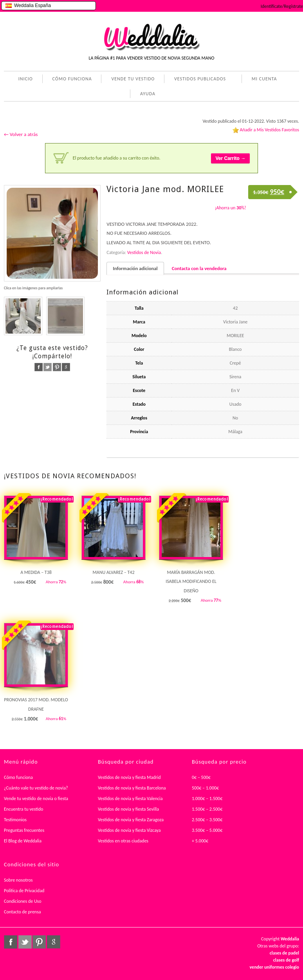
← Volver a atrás (21, 134)
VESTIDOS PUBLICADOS (198, 80)
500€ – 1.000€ (205, 788)
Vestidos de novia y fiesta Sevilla (128, 809)
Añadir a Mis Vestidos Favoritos (269, 130)
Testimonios (15, 820)
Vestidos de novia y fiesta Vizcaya (129, 830)
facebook (39, 367)
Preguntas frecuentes (24, 830)
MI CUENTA (263, 80)
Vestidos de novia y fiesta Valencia (130, 799)
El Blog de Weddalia (23, 841)
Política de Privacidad (24, 891)
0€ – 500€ (201, 777)
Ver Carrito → (230, 158)
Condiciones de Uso (23, 901)
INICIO (26, 79)
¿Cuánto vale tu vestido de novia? (36, 788)
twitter (48, 367)
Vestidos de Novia (144, 252)
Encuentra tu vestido (23, 809)
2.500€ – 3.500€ (207, 820)
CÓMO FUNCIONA (72, 79)
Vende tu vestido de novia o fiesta (36, 799)
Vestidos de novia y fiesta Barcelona (132, 788)
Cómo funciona (18, 777)
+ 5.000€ (200, 841)
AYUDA (146, 94)
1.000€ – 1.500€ (207, 799)
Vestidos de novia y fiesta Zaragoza (131, 820)
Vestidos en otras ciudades (123, 841)
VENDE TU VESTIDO (133, 79)
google (66, 367)
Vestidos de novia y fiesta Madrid (129, 777)
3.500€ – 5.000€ (207, 830)
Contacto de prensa (23, 912)
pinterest (57, 367)
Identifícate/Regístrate (282, 6)
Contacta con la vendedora (199, 268)
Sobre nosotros (18, 880)
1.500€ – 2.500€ (207, 809)
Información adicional (135, 268)
